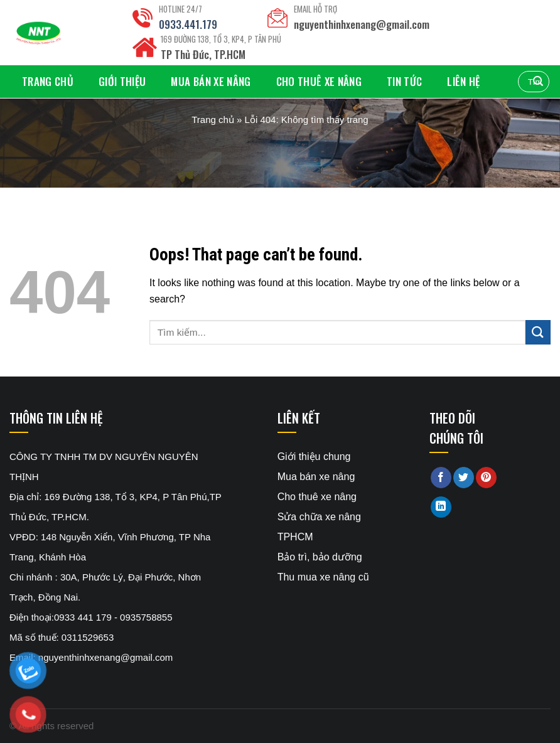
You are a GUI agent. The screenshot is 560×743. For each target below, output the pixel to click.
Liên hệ (463, 81)
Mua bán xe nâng (211, 81)
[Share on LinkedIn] (441, 507)
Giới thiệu (122, 81)
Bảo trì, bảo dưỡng (320, 557)
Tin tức (404, 81)
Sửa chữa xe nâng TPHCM (319, 527)
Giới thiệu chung (314, 457)
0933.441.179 (188, 24)
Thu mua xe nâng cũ (323, 577)
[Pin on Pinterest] (486, 478)
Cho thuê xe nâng (319, 81)
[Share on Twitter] (464, 478)
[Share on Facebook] (441, 478)
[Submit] (538, 332)
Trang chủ (48, 81)
